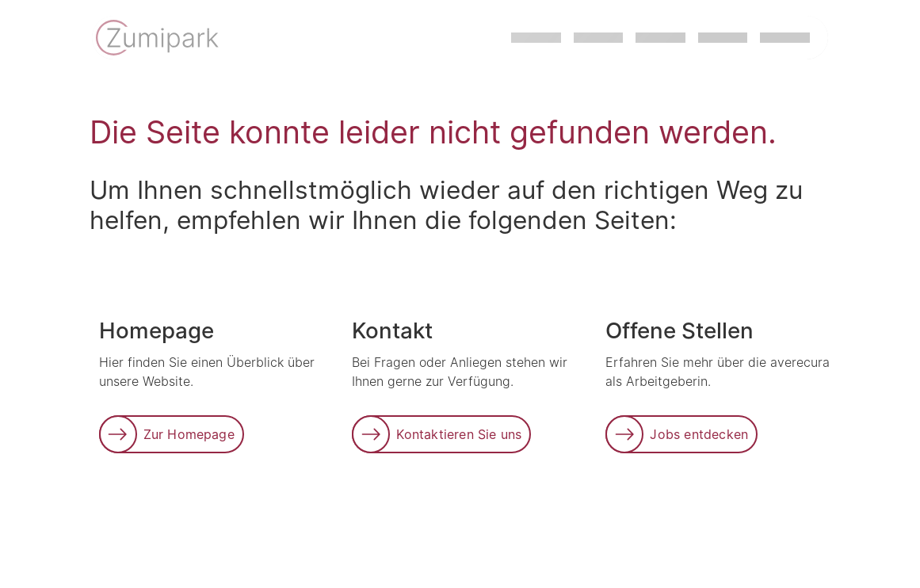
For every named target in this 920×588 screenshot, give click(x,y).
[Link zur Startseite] (159, 40)
